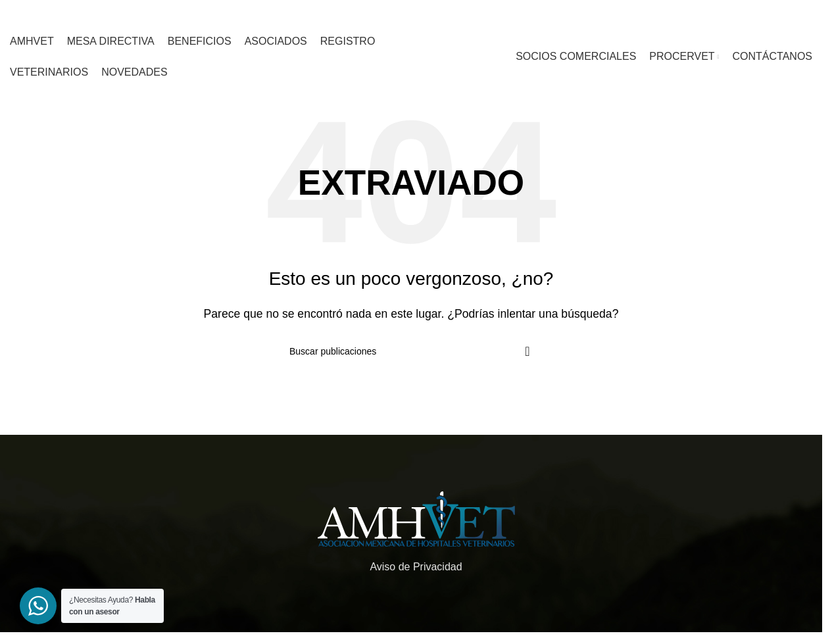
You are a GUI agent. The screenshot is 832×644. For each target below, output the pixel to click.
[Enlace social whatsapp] (634, 13)
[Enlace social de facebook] (602, 13)
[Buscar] (411, 351)
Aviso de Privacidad (416, 567)
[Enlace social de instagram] (618, 13)
